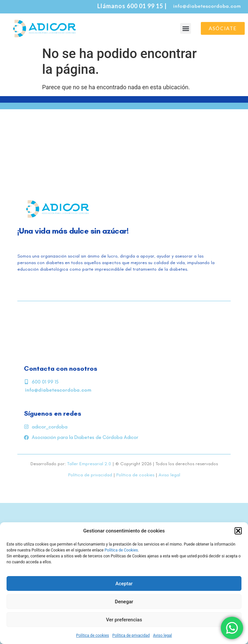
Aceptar (124, 584)
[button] (238, 531)
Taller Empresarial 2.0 (89, 464)
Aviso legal (162, 635)
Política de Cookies (121, 550)
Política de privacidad (131, 635)
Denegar (124, 602)
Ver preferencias (124, 620)
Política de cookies (93, 635)
